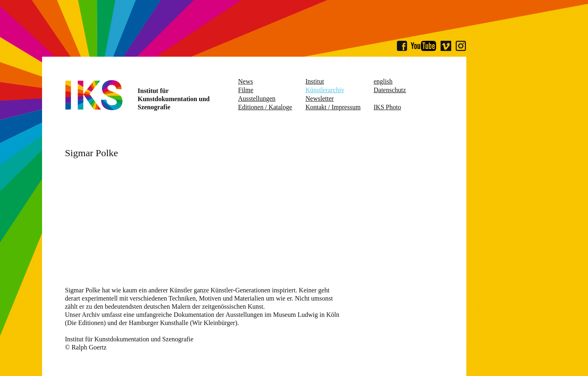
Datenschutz (390, 90)
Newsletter (320, 98)
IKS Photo (387, 107)
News (245, 81)
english (383, 81)
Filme (246, 90)
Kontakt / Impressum (333, 107)
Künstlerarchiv (325, 90)
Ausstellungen (257, 98)
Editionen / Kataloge (265, 107)
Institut (315, 81)
